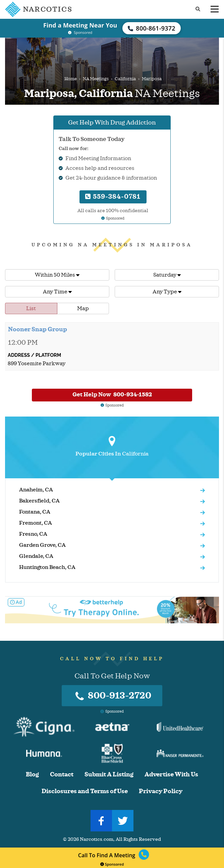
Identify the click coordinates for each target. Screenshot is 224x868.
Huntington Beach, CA (47, 567)
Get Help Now (112, 395)
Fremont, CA (36, 523)
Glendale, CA (36, 556)
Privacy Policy (161, 791)
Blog (32, 775)
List (31, 308)
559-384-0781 (113, 197)
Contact (62, 775)
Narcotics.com (97, 839)
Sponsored (112, 864)
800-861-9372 (152, 28)
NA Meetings (96, 79)
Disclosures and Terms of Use (85, 791)
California (125, 79)
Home (71, 79)
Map (83, 308)
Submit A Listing (109, 775)
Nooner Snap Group (38, 329)
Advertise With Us (171, 775)
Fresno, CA (33, 534)
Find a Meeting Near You (80, 25)
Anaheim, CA (36, 490)
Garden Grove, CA (42, 545)
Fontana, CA (35, 512)
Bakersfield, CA (39, 501)
